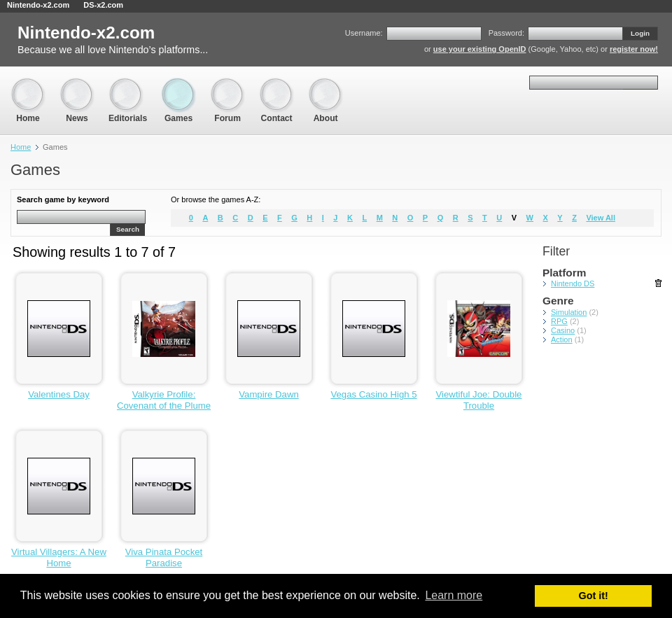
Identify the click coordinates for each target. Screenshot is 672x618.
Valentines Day (59, 394)
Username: (364, 33)
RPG (559, 321)
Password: (506, 33)
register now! (634, 49)
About (325, 84)
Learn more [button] (454, 595)
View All (601, 218)
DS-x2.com (103, 5)
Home (28, 84)
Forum (227, 84)
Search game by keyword (63, 199)
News (77, 84)
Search (128, 229)
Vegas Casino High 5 (373, 394)
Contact (276, 84)
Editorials (128, 84)
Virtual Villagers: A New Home (59, 557)
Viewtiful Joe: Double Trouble (479, 400)
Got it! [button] (594, 596)
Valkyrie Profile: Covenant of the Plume (164, 400)
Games (178, 84)
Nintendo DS (573, 283)
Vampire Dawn (269, 394)
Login (640, 33)
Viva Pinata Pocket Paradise (164, 557)
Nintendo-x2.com (38, 5)
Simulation (569, 312)
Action (562, 339)
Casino (563, 330)
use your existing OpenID (480, 49)
